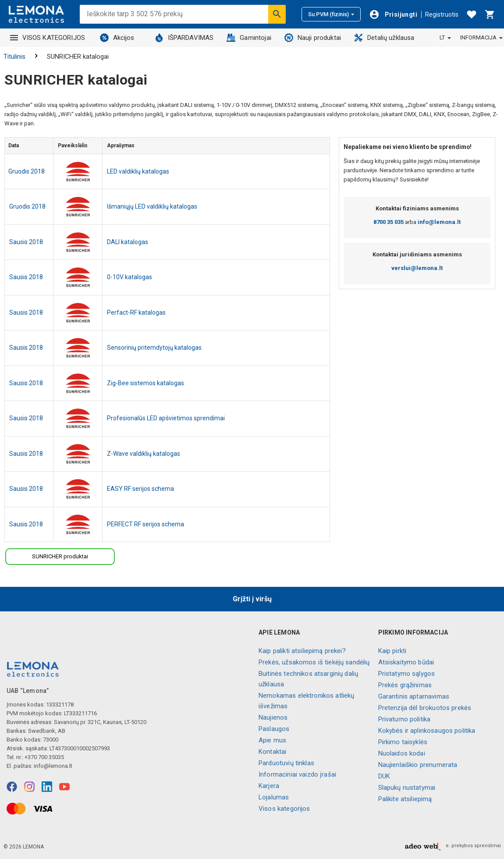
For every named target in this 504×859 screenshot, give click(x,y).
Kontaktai (272, 752)
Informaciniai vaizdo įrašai (297, 774)
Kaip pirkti (392, 651)
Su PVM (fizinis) (331, 14)
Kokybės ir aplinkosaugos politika (427, 731)
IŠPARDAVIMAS (184, 38)
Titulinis (14, 57)
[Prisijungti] (393, 14)
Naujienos (273, 717)
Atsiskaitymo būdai (406, 662)
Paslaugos (274, 729)
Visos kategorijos (284, 809)
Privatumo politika (405, 719)
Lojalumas (274, 797)
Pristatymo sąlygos (407, 674)
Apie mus (272, 740)
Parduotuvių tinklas (286, 763)
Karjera (269, 786)
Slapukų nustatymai (407, 788)
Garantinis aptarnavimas (414, 696)
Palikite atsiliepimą (405, 799)
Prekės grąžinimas (405, 685)
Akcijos (117, 38)
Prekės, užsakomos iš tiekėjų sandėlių (314, 662)
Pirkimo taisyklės (403, 742)
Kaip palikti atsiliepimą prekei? (302, 651)
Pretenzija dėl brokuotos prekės (425, 708)
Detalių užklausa (384, 38)
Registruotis (442, 14)
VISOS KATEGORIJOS (48, 38)
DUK (384, 776)
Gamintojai (249, 38)
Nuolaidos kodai (402, 753)
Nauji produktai (313, 38)
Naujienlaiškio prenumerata (418, 765)
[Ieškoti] (277, 14)
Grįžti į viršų (252, 599)
